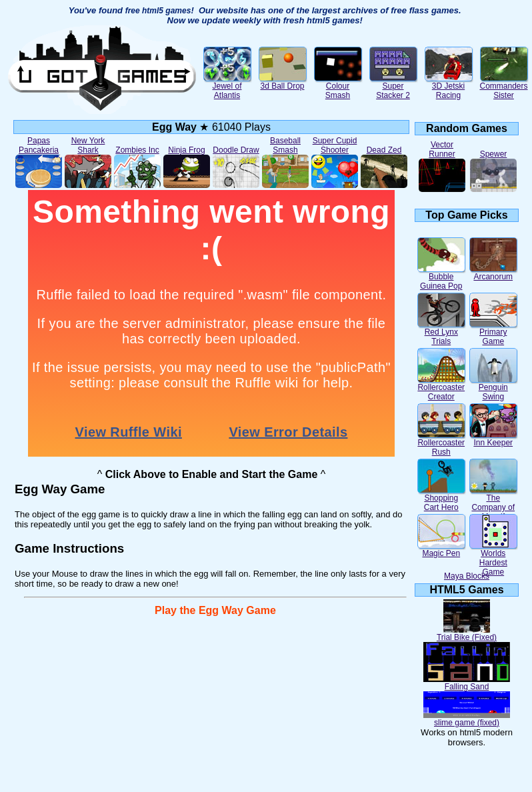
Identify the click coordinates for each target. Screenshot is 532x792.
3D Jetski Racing (449, 87)
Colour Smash (338, 87)
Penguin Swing (493, 388)
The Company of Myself (493, 504)
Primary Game (493, 333)
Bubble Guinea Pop (441, 278)
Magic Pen (441, 550)
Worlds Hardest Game (493, 559)
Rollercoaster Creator (441, 388)
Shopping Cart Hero (441, 499)
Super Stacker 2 (393, 87)
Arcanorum (493, 273)
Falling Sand (467, 683)
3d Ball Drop (283, 82)
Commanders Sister (503, 87)
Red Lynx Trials (441, 333)
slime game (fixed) (467, 719)
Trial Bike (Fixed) (467, 634)
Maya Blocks (467, 576)
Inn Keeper (493, 439)
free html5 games (158, 11)
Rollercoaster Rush (441, 444)
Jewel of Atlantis (227, 87)
